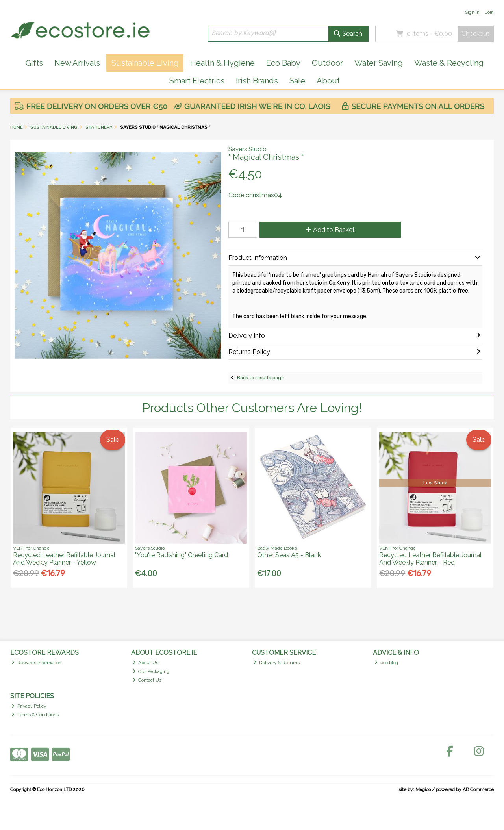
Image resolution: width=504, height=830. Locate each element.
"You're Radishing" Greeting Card (182, 555)
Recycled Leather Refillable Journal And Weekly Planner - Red (430, 559)
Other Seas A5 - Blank (289, 555)
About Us (146, 663)
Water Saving (379, 63)
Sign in (472, 12)
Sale (297, 81)
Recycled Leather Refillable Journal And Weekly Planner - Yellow (64, 559)
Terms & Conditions (35, 715)
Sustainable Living (145, 63)
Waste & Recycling (449, 63)
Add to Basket (330, 230)
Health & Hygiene (222, 63)
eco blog (386, 663)
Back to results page (260, 378)
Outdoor (327, 63)
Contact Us (147, 680)
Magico (423, 789)
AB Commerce (478, 789)
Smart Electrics (197, 81)
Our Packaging (151, 671)
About (328, 81)
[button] (214, 159)
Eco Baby (283, 63)
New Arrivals (77, 63)
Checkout (475, 34)
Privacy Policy (29, 706)
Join (489, 12)
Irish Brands (257, 81)
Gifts (34, 63)
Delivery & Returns (277, 663)
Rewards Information (36, 663)
